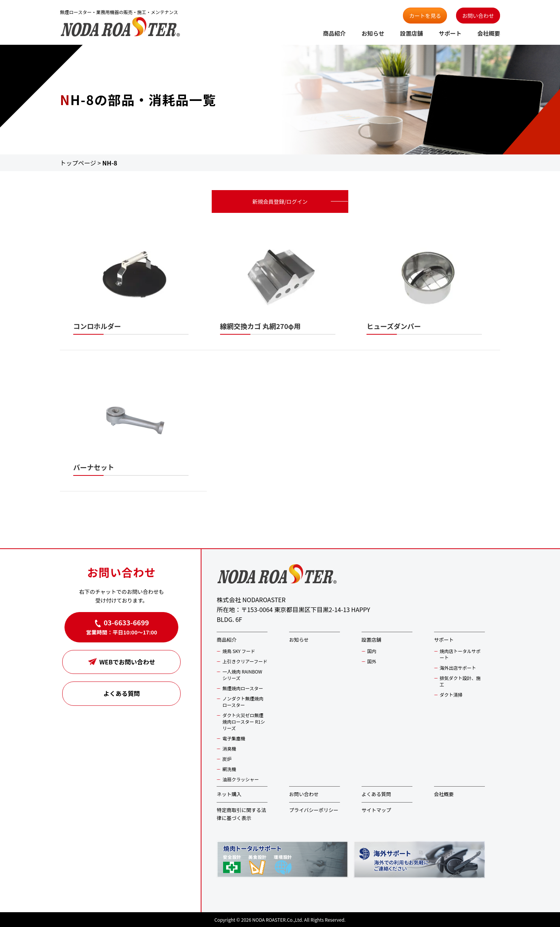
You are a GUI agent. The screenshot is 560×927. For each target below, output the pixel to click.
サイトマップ (376, 810)
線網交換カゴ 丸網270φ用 (260, 326)
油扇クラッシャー (241, 779)
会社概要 (489, 33)
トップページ (78, 163)
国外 (372, 661)
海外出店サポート (458, 668)
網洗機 (229, 769)
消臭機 (229, 748)
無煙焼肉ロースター (243, 688)
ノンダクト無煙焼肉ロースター (243, 702)
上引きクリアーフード (245, 661)
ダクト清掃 (451, 695)
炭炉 (227, 759)
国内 (372, 651)
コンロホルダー (97, 326)
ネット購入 (229, 794)
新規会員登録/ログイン (280, 201)
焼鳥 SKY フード (239, 651)
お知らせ (373, 33)
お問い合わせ (478, 16)
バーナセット (94, 467)
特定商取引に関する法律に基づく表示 (241, 814)
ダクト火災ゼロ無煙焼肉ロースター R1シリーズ (244, 722)
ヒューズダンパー (394, 326)
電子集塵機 (234, 738)
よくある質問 (121, 693)
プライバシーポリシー (314, 810)
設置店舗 (411, 33)
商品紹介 (334, 33)
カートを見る (425, 16)
